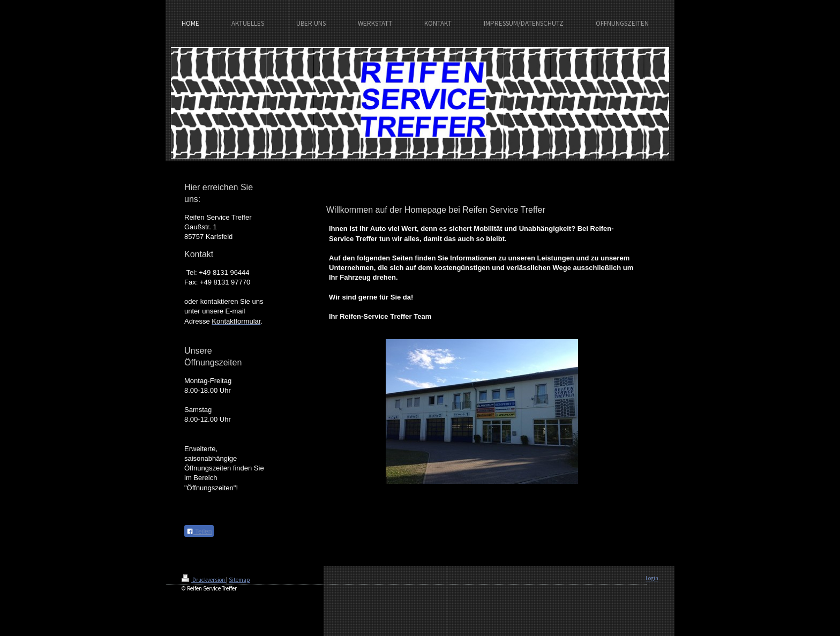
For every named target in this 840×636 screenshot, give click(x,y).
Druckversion (204, 580)
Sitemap (239, 580)
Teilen (199, 532)
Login (652, 578)
